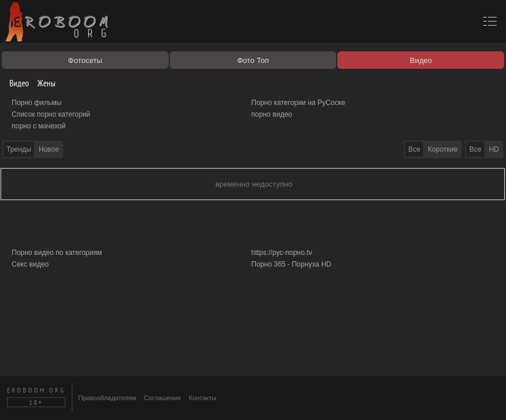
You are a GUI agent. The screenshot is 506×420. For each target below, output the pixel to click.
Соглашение (162, 398)
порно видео (272, 114)
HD (494, 149)
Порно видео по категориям (57, 253)
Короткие (443, 149)
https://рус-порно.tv (282, 253)
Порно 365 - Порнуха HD (292, 264)
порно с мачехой (39, 126)
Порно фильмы (36, 103)
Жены (42, 83)
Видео (15, 83)
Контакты (203, 398)
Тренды (19, 149)
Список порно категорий (51, 114)
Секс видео (30, 264)
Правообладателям (107, 398)
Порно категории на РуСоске (299, 103)
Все (475, 149)
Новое (49, 149)
